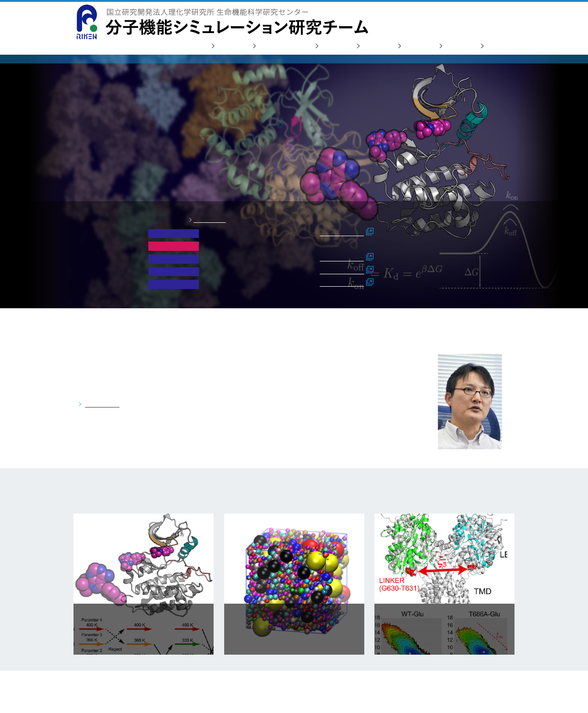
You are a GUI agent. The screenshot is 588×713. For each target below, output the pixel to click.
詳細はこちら (342, 233)
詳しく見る (102, 404)
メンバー (376, 46)
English (503, 19)
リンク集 (500, 46)
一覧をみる (210, 220)
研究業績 (334, 46)
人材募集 (417, 46)
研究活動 (231, 46)
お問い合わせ (467, 19)
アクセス (458, 46)
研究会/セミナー (283, 46)
